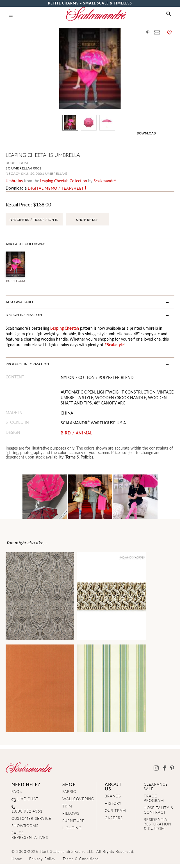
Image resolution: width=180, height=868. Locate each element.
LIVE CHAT (28, 799)
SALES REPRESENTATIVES (30, 835)
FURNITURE (73, 821)
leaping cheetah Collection (64, 181)
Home (17, 859)
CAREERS (114, 818)
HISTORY (113, 803)
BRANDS (113, 796)
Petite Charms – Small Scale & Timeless (90, 3)
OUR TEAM (115, 810)
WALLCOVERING (78, 799)
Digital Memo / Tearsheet (56, 188)
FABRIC (69, 791)
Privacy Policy (42, 859)
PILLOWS (71, 813)
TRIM (67, 806)
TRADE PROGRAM (154, 798)
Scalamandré (105, 181)
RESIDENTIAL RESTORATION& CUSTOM (158, 824)
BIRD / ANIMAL (77, 433)
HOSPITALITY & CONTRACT (159, 810)
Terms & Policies (79, 457)
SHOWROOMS (25, 826)
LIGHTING (72, 828)
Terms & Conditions (81, 859)
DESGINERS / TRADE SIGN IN (34, 220)
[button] (169, 14)
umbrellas (14, 181)
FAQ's (17, 791)
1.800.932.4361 (27, 811)
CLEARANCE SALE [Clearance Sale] (156, 786)
